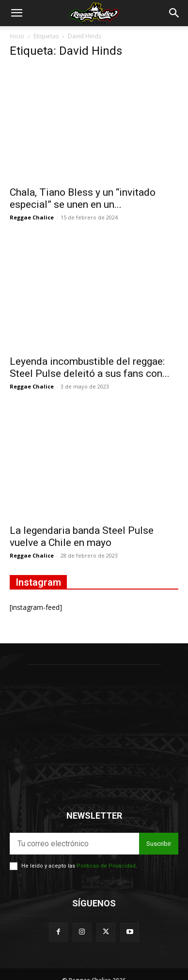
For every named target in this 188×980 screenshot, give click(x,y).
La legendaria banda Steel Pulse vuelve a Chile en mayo (82, 537)
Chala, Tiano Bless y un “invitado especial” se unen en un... (83, 198)
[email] (74, 844)
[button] (16, 13)
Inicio (17, 36)
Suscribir (159, 844)
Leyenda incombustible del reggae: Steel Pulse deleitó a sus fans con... (90, 367)
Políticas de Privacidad (106, 866)
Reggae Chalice (32, 217)
